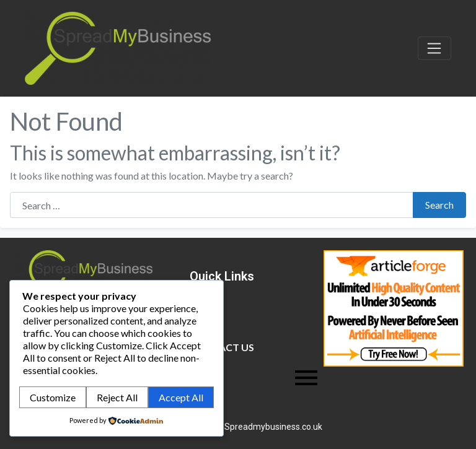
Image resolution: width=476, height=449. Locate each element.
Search (439, 205)
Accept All (181, 397)
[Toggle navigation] (434, 48)
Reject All (117, 397)
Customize (53, 397)
